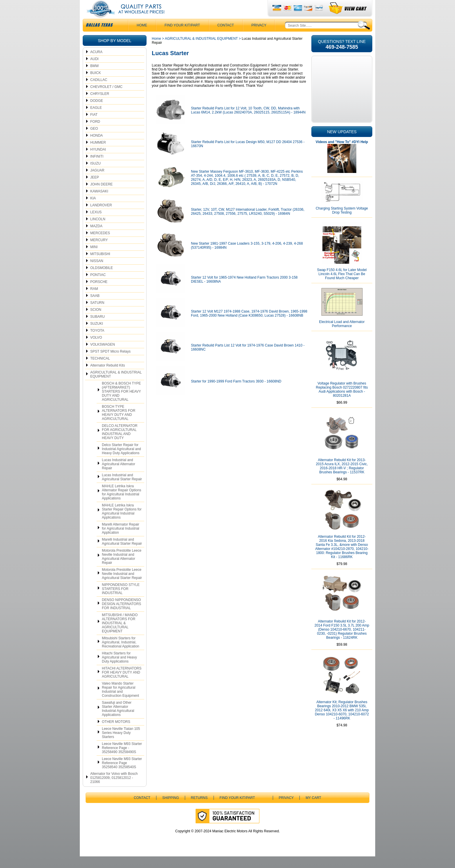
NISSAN (97, 273)
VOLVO (96, 349)
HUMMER (98, 154)
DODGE (97, 112)
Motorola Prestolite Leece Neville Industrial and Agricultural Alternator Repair (122, 568)
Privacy (259, 37)
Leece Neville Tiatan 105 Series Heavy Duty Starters (121, 744)
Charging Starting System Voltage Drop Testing (342, 222)
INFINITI (97, 168)
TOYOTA (97, 342)
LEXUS (96, 224)
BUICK (96, 84)
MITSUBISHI (100, 266)
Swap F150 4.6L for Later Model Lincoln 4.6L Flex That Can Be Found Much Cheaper (342, 286)
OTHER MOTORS (116, 733)
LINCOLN (98, 231)
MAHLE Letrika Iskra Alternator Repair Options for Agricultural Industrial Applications (121, 504)
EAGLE (96, 119)
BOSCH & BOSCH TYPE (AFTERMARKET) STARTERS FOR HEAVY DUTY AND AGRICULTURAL (121, 403)
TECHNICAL (100, 370)
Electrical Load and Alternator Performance (342, 335)
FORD (95, 133)
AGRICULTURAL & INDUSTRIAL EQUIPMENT (116, 386)
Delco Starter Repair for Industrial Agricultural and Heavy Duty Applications (121, 461)
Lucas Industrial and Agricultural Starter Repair (122, 489)
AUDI (94, 71)
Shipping (170, 809)
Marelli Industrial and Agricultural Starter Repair (122, 553)
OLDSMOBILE (102, 279)
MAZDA (96, 238)
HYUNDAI (98, 161)
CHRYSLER (100, 105)
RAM (94, 300)
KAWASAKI (99, 203)
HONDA (96, 147)
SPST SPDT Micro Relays (110, 363)
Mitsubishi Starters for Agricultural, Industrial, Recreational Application (121, 654)
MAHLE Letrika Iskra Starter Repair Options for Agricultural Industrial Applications (122, 523)
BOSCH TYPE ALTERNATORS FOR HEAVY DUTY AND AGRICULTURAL (119, 424)
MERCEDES (100, 245)
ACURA (96, 64)
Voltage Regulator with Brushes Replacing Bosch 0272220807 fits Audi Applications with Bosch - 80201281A (342, 401)
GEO (94, 140)
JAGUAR (97, 182)
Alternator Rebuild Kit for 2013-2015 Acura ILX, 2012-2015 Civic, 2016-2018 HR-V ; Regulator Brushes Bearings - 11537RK (342, 478)
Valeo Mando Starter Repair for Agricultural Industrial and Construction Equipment (120, 701)
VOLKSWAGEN (103, 356)
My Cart (313, 809)
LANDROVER (101, 217)
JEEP (95, 189)
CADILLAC (99, 91)
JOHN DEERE (101, 196)
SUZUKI (97, 335)
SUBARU (98, 328)
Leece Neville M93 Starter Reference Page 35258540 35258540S (122, 775)
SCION (96, 321)
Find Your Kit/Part (182, 37)
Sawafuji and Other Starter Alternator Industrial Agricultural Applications (118, 720)
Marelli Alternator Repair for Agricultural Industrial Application (121, 540)
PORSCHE (99, 293)
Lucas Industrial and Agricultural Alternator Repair (119, 476)
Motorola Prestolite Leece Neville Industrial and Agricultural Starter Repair (122, 585)
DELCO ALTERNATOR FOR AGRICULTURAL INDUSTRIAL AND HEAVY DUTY (120, 443)
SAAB (95, 307)
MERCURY (99, 252)
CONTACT (226, 37)
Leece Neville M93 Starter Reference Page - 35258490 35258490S (122, 759)
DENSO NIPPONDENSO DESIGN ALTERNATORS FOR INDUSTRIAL (121, 616)
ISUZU (95, 175)
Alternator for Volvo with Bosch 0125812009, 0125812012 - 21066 (114, 789)
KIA (93, 210)
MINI (94, 259)
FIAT (94, 126)
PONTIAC (98, 286)
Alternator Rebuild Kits (108, 377)
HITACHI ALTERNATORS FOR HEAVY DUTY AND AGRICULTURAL (122, 684)
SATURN (97, 314)
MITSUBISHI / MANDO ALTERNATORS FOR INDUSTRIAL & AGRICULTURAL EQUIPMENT (120, 635)
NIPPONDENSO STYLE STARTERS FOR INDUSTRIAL (121, 600)
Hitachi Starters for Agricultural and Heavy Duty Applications (119, 669)
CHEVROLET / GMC (106, 98)
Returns (199, 809)
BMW (94, 77)
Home (156, 50)
